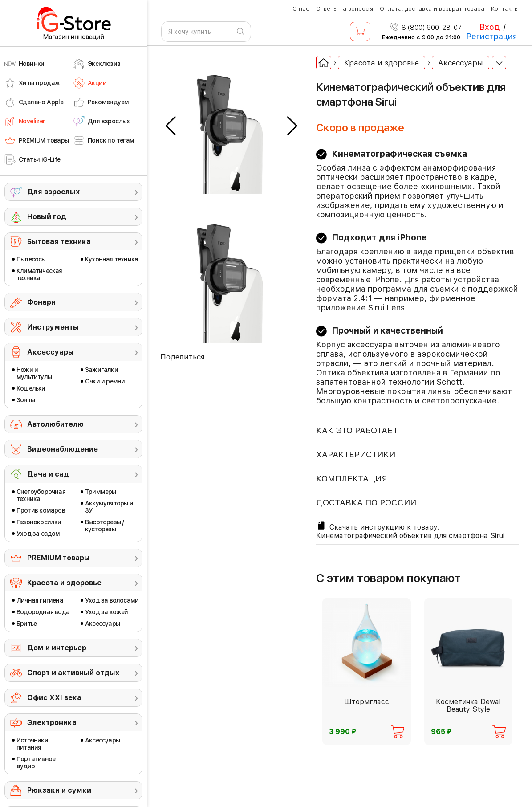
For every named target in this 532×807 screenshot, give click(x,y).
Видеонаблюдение (63, 449)
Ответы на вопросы (345, 9)
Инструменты (53, 327)
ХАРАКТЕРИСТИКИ (356, 454)
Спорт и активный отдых (73, 673)
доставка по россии (366, 503)
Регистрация (492, 36)
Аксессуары (51, 352)
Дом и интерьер (57, 648)
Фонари (41, 302)
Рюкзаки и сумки (59, 790)
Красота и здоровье (64, 583)
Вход (489, 27)
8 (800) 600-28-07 (426, 28)
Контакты (505, 9)
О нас (301, 9)
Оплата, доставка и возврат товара (432, 9)
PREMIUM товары (59, 558)
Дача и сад (48, 474)
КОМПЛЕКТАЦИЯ (352, 479)
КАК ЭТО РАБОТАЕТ (357, 430)
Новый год (47, 217)
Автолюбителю (55, 424)
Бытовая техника (59, 242)
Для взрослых (53, 192)
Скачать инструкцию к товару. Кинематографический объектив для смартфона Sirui (410, 530)
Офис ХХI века (54, 698)
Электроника (52, 723)
